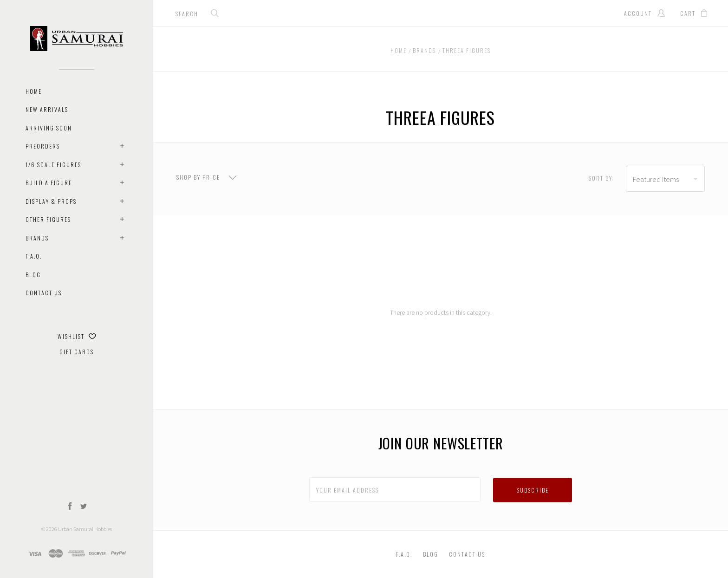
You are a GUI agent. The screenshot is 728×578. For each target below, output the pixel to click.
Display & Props (51, 201)
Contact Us (44, 293)
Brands (37, 238)
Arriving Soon (49, 128)
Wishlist (77, 336)
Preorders (43, 146)
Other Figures (48, 219)
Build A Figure (49, 183)
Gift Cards (77, 352)
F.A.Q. (34, 256)
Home (34, 91)
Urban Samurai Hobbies (85, 529)
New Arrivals (47, 109)
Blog (33, 275)
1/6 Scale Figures (53, 165)
